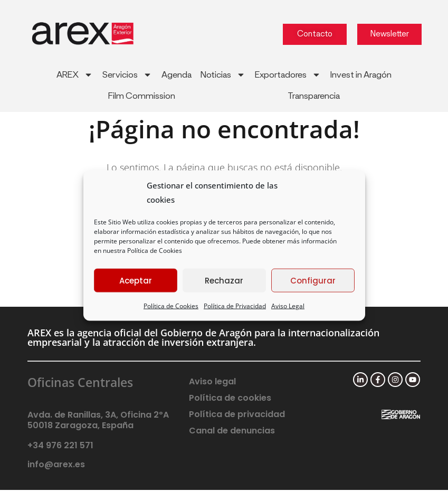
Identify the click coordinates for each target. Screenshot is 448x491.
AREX (75, 75)
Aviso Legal (288, 306)
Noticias (223, 75)
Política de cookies (230, 399)
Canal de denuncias (232, 432)
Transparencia (314, 96)
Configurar (313, 280)
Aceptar (136, 280)
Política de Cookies (155, 251)
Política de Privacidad (235, 306)
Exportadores (288, 75)
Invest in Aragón (361, 75)
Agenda (177, 75)
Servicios (127, 75)
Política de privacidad (237, 416)
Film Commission (142, 96)
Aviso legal (212, 383)
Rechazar (224, 280)
